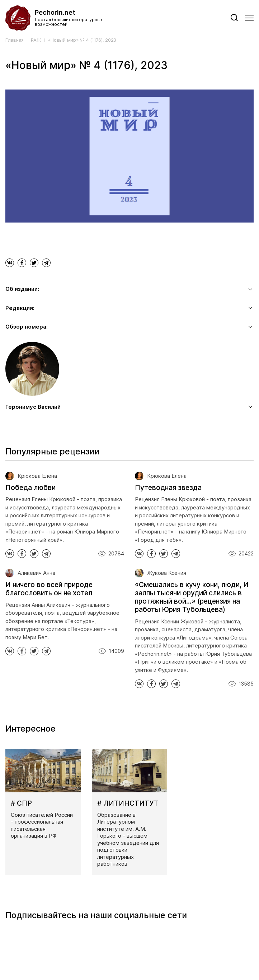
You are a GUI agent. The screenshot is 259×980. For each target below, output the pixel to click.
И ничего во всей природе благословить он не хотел (49, 589)
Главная (15, 40)
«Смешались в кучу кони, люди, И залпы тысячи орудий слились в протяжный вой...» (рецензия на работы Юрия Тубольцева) (192, 597)
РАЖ (36, 40)
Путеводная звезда (168, 488)
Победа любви (30, 488)
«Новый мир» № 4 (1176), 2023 (82, 40)
